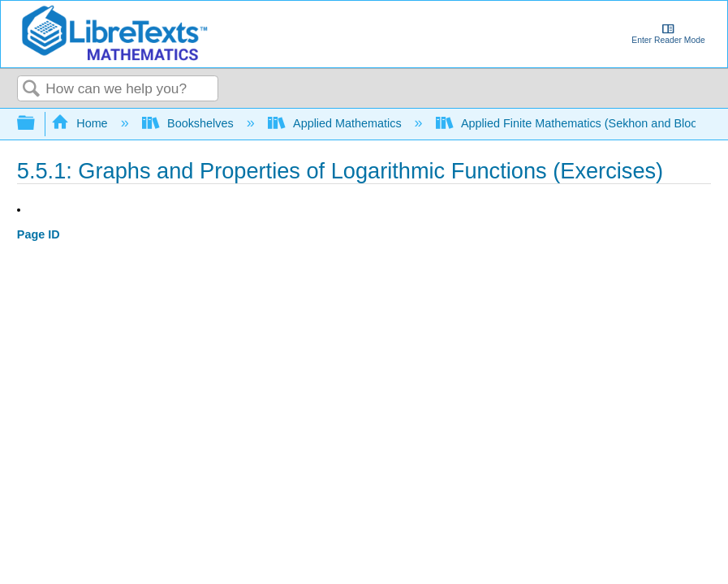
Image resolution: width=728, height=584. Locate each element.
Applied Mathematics (336, 123)
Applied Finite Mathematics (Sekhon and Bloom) (575, 123)
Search (32, 90)
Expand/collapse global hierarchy (37, 124)
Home (81, 123)
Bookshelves (190, 123)
